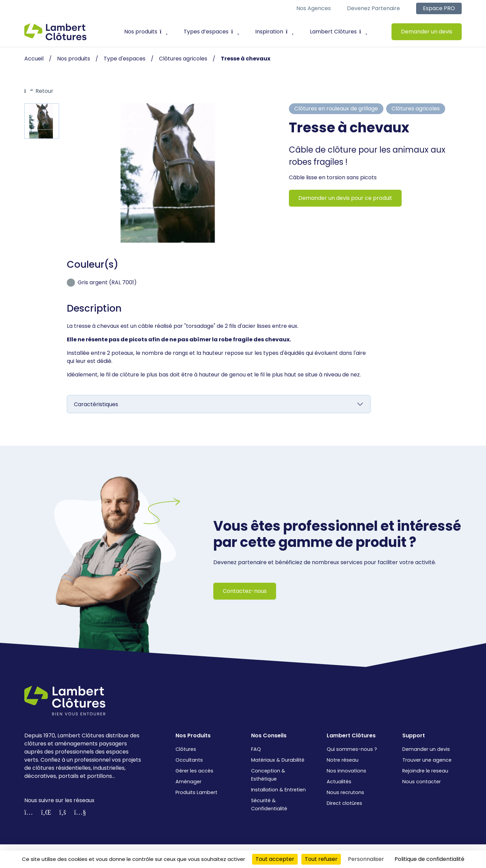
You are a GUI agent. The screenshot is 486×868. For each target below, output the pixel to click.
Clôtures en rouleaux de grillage (336, 109)
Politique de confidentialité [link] (429, 859)
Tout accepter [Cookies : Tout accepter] (275, 859)
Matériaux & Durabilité (278, 760)
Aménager (188, 782)
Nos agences (314, 8)
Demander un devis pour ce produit (345, 198)
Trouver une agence (427, 760)
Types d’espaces (211, 32)
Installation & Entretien (278, 790)
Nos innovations (346, 771)
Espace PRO (439, 8)
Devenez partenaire (373, 8)
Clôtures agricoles (416, 109)
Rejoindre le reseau (425, 771)
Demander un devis (427, 32)
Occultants (189, 760)
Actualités (339, 782)
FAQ (256, 749)
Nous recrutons (345, 792)
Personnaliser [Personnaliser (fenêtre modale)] (366, 859)
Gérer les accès (194, 771)
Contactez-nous (245, 591)
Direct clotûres (344, 803)
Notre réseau (343, 760)
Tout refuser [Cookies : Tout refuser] (321, 859)
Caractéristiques (96, 404)
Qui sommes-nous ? (352, 749)
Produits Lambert (196, 792)
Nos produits (146, 32)
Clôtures (186, 749)
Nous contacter (422, 782)
